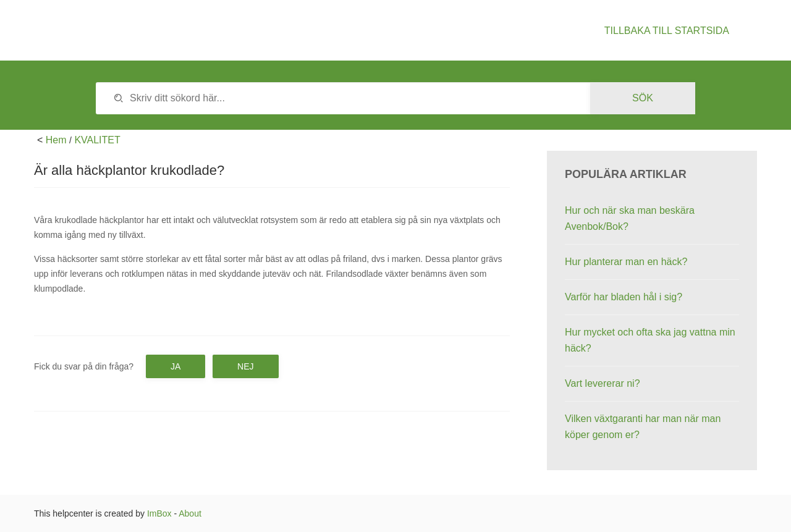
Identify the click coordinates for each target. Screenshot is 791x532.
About (190, 513)
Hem (56, 140)
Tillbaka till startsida (667, 31)
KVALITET (97, 140)
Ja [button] (176, 366)
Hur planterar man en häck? (626, 262)
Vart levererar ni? (603, 383)
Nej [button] (245, 366)
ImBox (159, 513)
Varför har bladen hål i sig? (624, 297)
